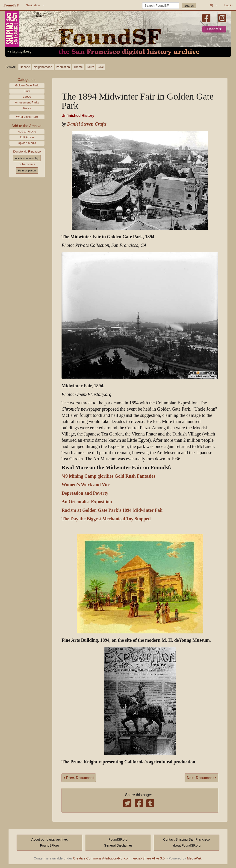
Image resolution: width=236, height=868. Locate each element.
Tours (90, 67)
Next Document (201, 778)
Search (189, 6)
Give (101, 67)
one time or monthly (27, 158)
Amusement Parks (27, 102)
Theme (78, 67)
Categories (26, 80)
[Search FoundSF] (161, 6)
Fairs (27, 91)
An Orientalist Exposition (87, 502)
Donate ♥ (214, 29)
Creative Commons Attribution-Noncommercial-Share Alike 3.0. (119, 858)
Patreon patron (27, 171)
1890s (27, 97)
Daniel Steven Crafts (87, 124)
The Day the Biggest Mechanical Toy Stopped (106, 519)
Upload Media (27, 143)
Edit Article (27, 137)
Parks (27, 108)
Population (63, 67)
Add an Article (27, 131)
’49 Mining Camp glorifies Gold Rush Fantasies (108, 476)
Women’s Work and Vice (86, 485)
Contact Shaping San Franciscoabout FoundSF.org (186, 842)
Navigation (33, 5)
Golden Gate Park (27, 85)
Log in (229, 5)
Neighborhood (43, 67)
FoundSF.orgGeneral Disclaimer (118, 842)
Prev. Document (79, 778)
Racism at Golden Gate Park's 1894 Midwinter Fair (112, 510)
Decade (25, 67)
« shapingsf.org (19, 51)
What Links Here (27, 117)
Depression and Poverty (85, 493)
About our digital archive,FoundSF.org (50, 842)
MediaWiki (195, 858)
